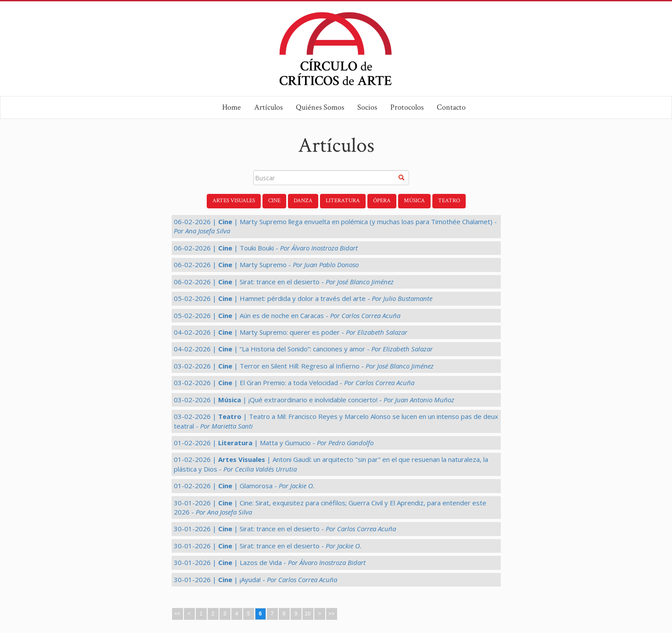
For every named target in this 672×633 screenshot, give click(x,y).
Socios (367, 107)
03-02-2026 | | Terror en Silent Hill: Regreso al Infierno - (304, 366)
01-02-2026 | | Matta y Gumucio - (274, 443)
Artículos (268, 107)
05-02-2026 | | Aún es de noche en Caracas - (287, 315)
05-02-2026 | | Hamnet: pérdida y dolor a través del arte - (303, 298)
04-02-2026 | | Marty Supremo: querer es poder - (291, 332)
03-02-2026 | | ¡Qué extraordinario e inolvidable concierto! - (314, 400)
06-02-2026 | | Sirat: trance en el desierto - (284, 282)
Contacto (451, 107)
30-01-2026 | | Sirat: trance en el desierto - (285, 529)
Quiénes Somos (320, 107)
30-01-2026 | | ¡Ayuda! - (255, 579)
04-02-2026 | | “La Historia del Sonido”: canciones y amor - (303, 349)
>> (331, 614)
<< (177, 614)
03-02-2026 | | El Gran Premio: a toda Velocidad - (294, 383)
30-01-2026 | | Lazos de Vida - (270, 562)
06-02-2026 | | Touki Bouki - (266, 248)
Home (232, 107)
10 (307, 614)
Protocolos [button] (407, 107)
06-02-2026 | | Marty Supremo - (266, 265)
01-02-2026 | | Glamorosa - (244, 486)
